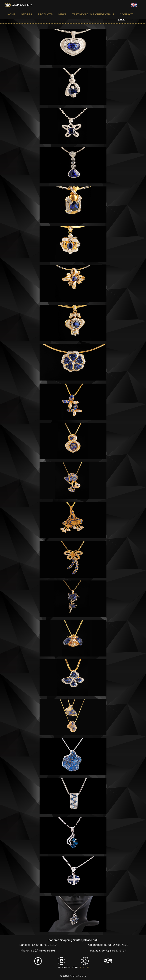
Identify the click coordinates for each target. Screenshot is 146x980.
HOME (11, 14)
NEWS (62, 14)
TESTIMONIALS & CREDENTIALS (93, 14)
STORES (27, 14)
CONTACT (126, 14)
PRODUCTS (45, 14)
